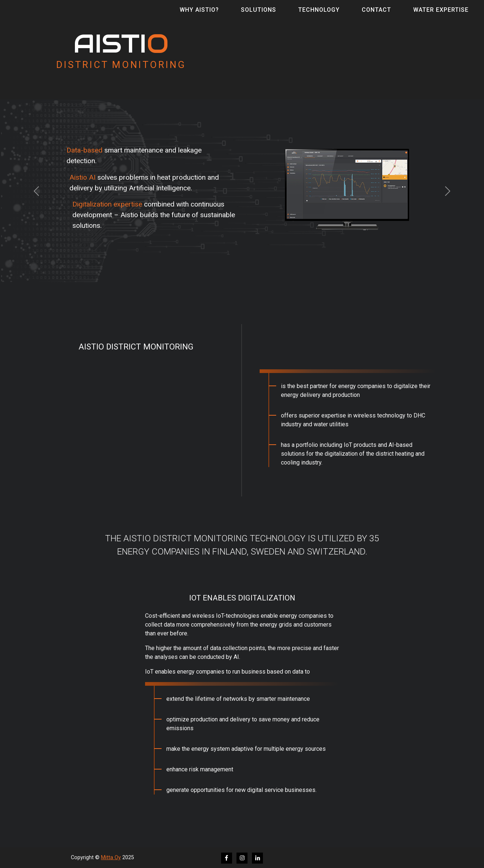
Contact (376, 15)
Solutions (259, 15)
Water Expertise (441, 15)
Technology (319, 15)
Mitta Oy (111, 858)
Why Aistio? (199, 15)
